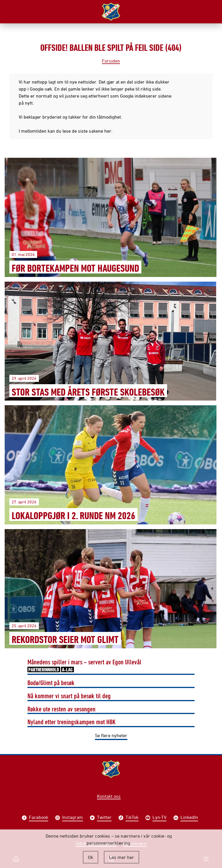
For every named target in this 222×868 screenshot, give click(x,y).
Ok (91, 857)
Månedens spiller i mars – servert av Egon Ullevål (84, 666)
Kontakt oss (109, 796)
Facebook (39, 818)
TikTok (132, 818)
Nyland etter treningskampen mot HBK (72, 722)
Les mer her (122, 857)
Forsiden (111, 61)
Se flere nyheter (111, 735)
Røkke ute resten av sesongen (61, 709)
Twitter (104, 818)
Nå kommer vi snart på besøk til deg (69, 696)
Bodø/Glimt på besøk (51, 682)
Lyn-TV (159, 818)
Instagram (73, 818)
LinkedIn (189, 818)
